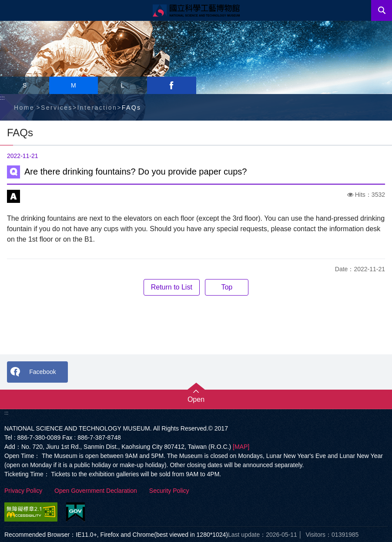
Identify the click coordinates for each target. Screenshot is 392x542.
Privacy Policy (23, 491)
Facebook (42, 372)
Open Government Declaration (96, 491)
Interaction (97, 108)
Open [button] (196, 399)
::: (2, 98)
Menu (10, 10)
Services (57, 108)
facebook (172, 85)
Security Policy (169, 491)
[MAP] (241, 447)
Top (227, 287)
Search (382, 10)
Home (24, 108)
